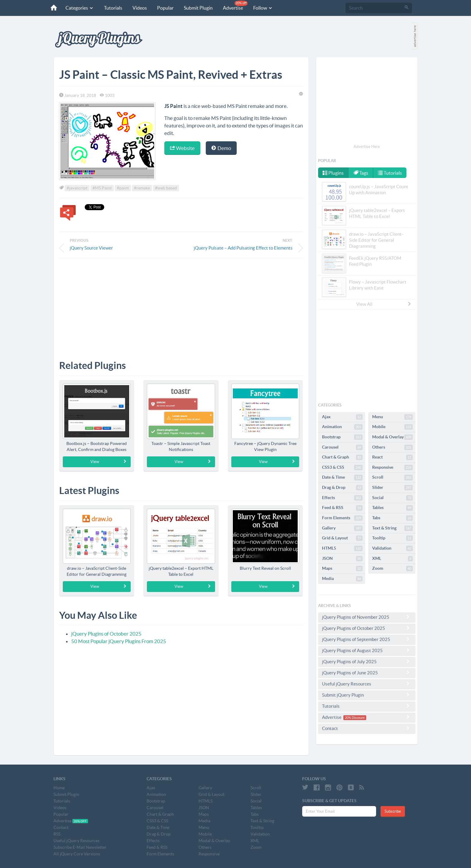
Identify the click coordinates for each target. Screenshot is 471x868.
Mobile (392, 427)
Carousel (342, 447)
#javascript (77, 188)
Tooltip (392, 538)
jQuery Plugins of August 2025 (367, 650)
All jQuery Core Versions (77, 854)
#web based (166, 188)
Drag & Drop (342, 488)
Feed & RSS (342, 508)
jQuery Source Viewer (91, 248)
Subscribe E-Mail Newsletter (80, 847)
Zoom (392, 569)
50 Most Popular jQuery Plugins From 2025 (119, 641)
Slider (392, 488)
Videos (140, 8)
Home (59, 788)
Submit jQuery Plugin (367, 695)
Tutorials (113, 8)
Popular (165, 8)
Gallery (342, 528)
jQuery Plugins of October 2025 (106, 634)
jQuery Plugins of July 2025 (367, 661)
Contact (367, 728)
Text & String (392, 528)
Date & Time (342, 477)
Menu (392, 417)
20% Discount (355, 718)
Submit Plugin (198, 8)
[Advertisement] (181, 305)
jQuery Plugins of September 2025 (367, 639)
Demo (221, 148)
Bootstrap (342, 437)
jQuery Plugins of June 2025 (367, 673)
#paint (123, 188)
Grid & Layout (342, 538)
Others (392, 447)
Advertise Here (367, 147)
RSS (57, 834)
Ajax (342, 417)
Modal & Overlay (392, 437)
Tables (392, 508)
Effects (342, 498)
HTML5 (342, 548)
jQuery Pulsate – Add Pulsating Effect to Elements (243, 248)
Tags (361, 173)
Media (342, 579)
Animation (342, 427)
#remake (142, 188)
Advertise (235, 6)
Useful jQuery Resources (367, 684)
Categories (80, 8)
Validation (392, 548)
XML (392, 559)
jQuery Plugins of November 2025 (367, 617)
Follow (263, 8)
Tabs (392, 518)
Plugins (333, 173)
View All (384, 304)
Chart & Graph (342, 457)
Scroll (392, 477)
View (109, 462)
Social (392, 498)
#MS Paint (102, 188)
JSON (342, 559)
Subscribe (393, 811)
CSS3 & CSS (342, 468)
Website (182, 148)
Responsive (392, 468)
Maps (342, 569)
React (392, 457)
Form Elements (342, 518)
